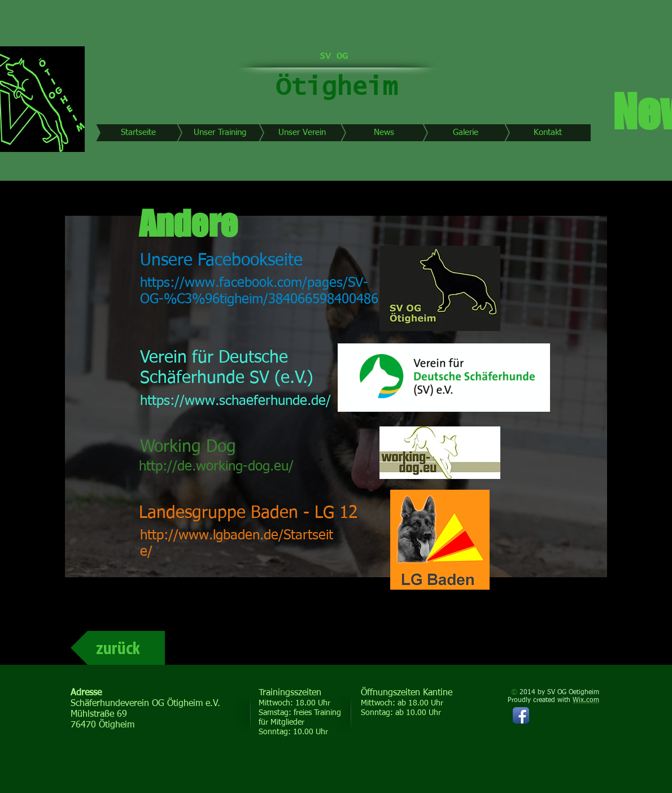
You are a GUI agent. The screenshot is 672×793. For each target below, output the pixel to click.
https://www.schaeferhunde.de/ (235, 401)
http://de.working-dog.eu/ (216, 467)
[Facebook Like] (522, 755)
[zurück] (118, 648)
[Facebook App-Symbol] (521, 715)
